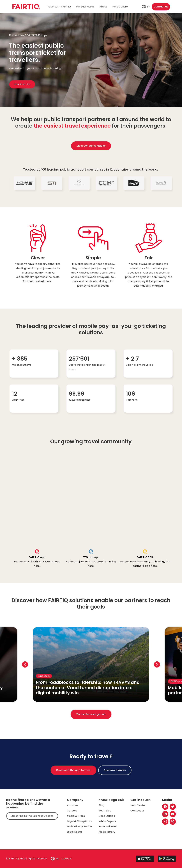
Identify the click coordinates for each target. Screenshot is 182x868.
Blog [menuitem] (101, 805)
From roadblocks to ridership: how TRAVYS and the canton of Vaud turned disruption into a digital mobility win (88, 688)
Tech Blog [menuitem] (105, 811)
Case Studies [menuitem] (107, 816)
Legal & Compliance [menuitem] (80, 821)
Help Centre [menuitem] (120, 7)
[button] (144, 7)
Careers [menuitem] (72, 811)
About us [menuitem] (73, 805)
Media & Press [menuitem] (76, 816)
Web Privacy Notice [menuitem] (79, 826)
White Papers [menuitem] (107, 821)
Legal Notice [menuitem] (75, 832)
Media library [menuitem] (107, 832)
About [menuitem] (103, 7)
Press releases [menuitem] (108, 826)
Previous (25, 664)
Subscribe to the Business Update (32, 816)
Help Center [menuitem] (138, 805)
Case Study (44, 676)
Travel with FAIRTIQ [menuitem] (59, 7)
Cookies (67, 859)
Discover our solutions (91, 146)
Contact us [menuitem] (137, 811)
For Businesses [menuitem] (85, 7)
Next (157, 664)
